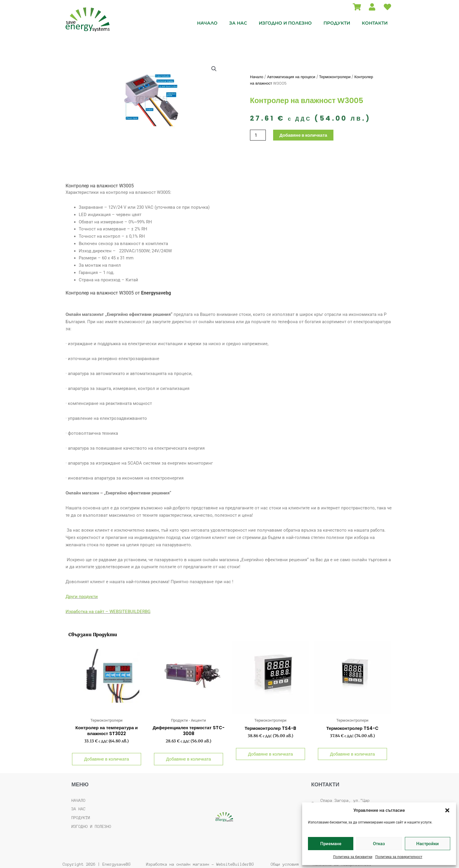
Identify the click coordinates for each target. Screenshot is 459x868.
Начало (207, 23)
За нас (238, 23)
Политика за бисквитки (353, 857)
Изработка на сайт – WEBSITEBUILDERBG (108, 612)
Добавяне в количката (303, 135)
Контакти (375, 23)
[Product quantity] (258, 135)
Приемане (331, 844)
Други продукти (82, 597)
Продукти (337, 23)
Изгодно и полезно (285, 23)
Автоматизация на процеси (291, 77)
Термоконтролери (335, 77)
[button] (447, 810)
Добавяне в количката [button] (106, 759)
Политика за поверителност (399, 857)
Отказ (379, 844)
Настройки (428, 844)
